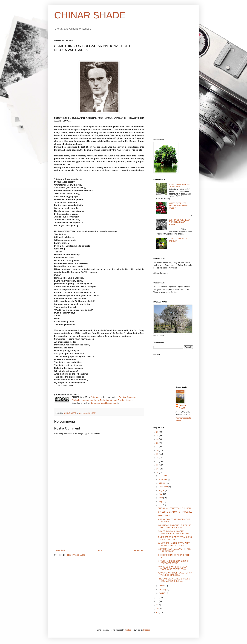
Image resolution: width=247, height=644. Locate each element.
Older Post (139, 550)
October (162, 483)
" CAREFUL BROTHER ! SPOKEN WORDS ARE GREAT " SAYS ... (173, 568)
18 (158, 458)
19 (158, 454)
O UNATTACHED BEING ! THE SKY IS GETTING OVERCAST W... (175, 526)
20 (158, 450)
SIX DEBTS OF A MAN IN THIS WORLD (175, 512)
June (161, 498)
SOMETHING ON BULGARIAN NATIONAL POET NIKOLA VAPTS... (175, 532)
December (163, 476)
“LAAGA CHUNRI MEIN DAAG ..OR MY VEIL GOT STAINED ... (175, 574)
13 (158, 598)
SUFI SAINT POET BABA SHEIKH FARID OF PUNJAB (179, 222)
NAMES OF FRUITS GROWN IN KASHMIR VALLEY (178, 206)
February (163, 589)
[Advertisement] (99, 526)
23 (158, 439)
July (161, 494)
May (161, 501)
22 (158, 443)
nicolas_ (128, 630)
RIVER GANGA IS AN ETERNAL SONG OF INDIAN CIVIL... (175, 538)
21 (158, 447)
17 (158, 461)
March (162, 586)
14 (158, 472)
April (161, 505)
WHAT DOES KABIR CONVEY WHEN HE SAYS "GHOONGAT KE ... (174, 544)
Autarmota (95, 397)
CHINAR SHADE (90, 15)
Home (100, 550)
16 (158, 465)
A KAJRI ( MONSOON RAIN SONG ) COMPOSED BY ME (174, 562)
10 (158, 609)
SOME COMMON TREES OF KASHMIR (180, 186)
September (164, 487)
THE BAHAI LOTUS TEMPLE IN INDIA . (175, 508)
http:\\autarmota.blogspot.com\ (104, 403)
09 (158, 612)
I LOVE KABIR (164, 516)
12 (158, 601)
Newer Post (60, 550)
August (162, 490)
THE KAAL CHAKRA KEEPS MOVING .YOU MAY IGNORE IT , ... (174, 580)
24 (158, 436)
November (163, 479)
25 (158, 432)
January (162, 593)
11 (158, 605)
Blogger (147, 630)
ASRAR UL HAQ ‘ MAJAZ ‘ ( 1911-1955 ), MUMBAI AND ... (175, 550)
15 (158, 469)
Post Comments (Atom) (76, 555)
